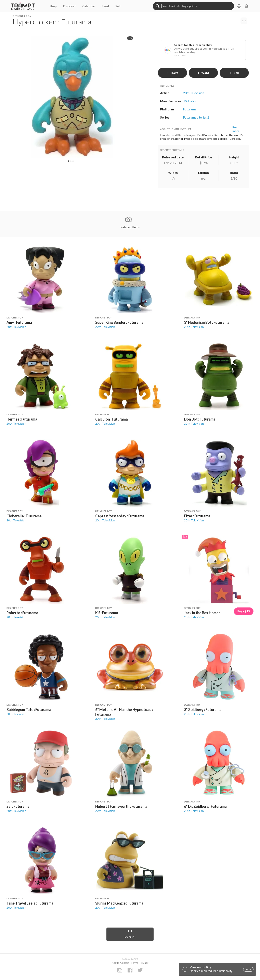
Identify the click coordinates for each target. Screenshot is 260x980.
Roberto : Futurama (22, 613)
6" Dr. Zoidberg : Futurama (205, 806)
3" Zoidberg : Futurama (203, 710)
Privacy (144, 963)
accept (248, 969)
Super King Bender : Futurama (119, 322)
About (115, 963)
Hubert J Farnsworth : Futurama (121, 806)
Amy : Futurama (19, 322)
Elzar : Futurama (197, 516)
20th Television (16, 327)
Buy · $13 (244, 611)
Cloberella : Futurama (24, 516)
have (173, 73)
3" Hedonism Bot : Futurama (207, 322)
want (203, 73)
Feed (105, 6)
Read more (236, 129)
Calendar (89, 6)
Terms (135, 963)
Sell (118, 6)
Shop (53, 6)
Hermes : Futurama (22, 419)
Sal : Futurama (18, 806)
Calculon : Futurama (112, 419)
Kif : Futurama (107, 613)
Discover (69, 6)
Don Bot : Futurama (200, 419)
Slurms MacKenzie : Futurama (119, 903)
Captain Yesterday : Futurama (120, 516)
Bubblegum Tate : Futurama (29, 710)
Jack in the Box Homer (202, 613)
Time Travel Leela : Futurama (30, 903)
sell (234, 73)
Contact (125, 963)
